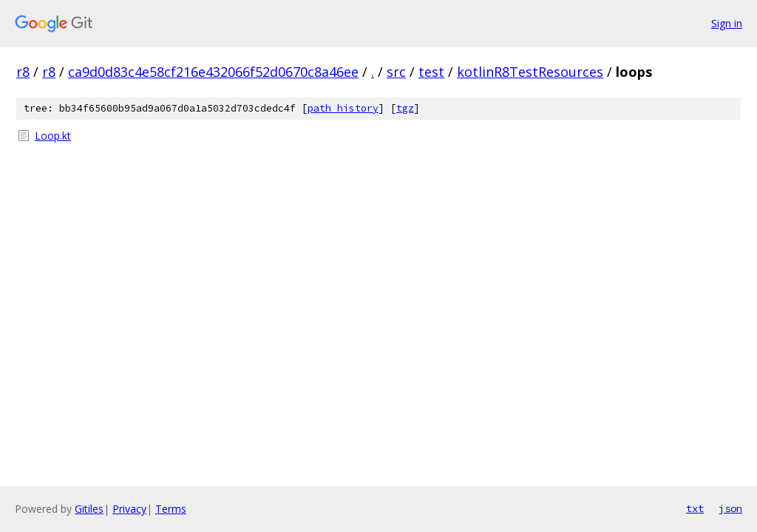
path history (343, 108)
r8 (23, 72)
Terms (171, 509)
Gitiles (89, 509)
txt (695, 508)
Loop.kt (53, 136)
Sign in (727, 23)
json (730, 508)
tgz (405, 108)
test (431, 72)
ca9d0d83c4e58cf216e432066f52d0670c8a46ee (213, 72)
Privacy (129, 509)
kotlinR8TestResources (530, 72)
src (396, 72)
